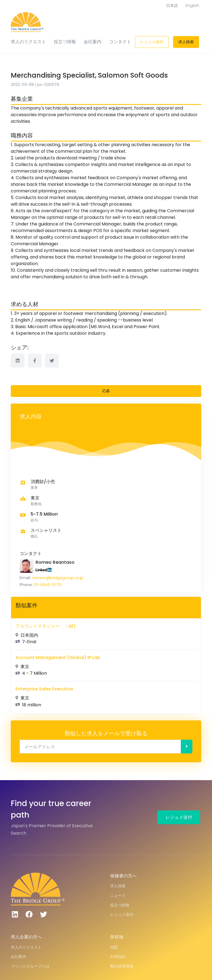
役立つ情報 (65, 42)
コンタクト (120, 42)
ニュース (118, 895)
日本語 (172, 6)
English (192, 6)
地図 (114, 947)
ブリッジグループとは (30, 966)
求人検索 (186, 42)
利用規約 (118, 957)
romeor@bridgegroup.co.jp (58, 578)
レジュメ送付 (152, 42)
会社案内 (92, 42)
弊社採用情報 (122, 966)
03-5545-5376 (48, 585)
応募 (106, 391)
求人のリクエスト (28, 42)
